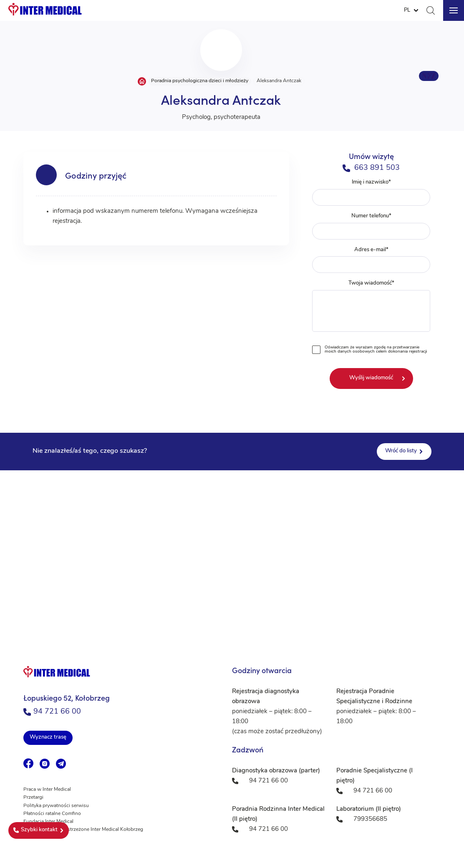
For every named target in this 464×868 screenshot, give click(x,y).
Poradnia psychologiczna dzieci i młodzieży (200, 81)
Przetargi (33, 797)
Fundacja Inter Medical (48, 822)
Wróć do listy (401, 451)
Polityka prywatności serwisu (56, 806)
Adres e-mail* (371, 260)
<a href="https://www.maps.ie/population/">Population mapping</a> (232, 554)
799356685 (370, 819)
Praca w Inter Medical (47, 790)
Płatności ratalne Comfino (52, 814)
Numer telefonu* (371, 226)
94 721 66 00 (52, 712)
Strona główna (142, 81)
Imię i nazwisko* (371, 193)
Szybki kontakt (35, 830)
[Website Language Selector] (411, 10)
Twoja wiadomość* (371, 308)
